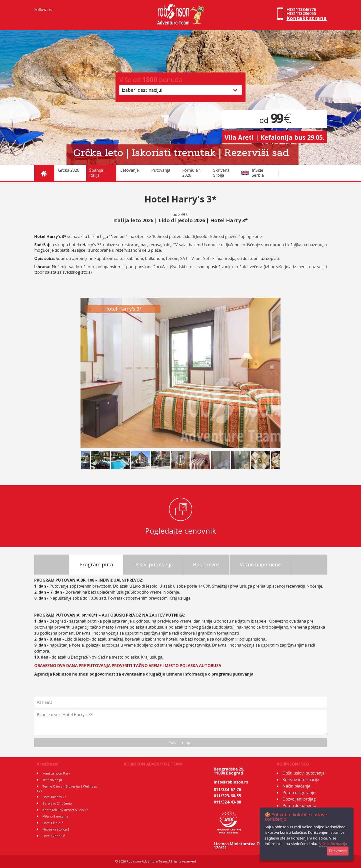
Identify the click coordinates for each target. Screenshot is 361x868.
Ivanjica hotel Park (56, 773)
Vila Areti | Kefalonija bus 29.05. (274, 137)
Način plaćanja (296, 786)
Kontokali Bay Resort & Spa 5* (65, 810)
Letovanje (129, 170)
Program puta (96, 564)
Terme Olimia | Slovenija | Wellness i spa (68, 788)
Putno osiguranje (299, 793)
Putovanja (161, 170)
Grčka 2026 (69, 170)
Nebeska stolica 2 (56, 829)
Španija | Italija (98, 173)
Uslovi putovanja (153, 564)
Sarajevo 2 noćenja (57, 803)
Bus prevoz (206, 564)
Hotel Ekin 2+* (53, 823)
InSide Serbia (258, 173)
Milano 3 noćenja (55, 816)
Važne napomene (260, 564)
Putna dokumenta (299, 806)
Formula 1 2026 (192, 173)
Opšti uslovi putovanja (303, 773)
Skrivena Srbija (221, 173)
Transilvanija (52, 780)
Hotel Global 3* (54, 836)
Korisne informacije (301, 780)
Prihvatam (338, 851)
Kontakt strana (307, 18)
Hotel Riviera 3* (54, 797)
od (274, 120)
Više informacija (333, 844)
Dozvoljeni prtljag (299, 799)
